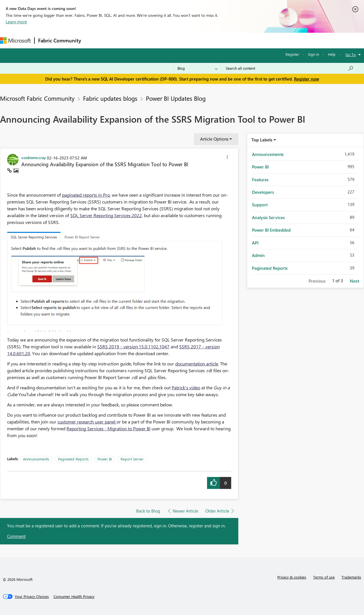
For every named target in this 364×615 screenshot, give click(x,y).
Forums (94, 40)
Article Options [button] (214, 139)
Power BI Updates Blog (176, 98)
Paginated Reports (73, 459)
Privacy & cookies (292, 577)
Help (332, 54)
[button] (227, 158)
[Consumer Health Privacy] (74, 597)
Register (292, 54)
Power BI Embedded (271, 230)
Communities (168, 40)
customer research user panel (87, 422)
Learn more (16, 22)
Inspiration (119, 40)
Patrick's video (186, 387)
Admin (258, 255)
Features (260, 180)
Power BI (105, 459)
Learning (215, 40)
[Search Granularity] (197, 68)
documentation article (197, 364)
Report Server (132, 459)
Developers (263, 192)
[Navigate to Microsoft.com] (15, 41)
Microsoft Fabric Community (37, 98)
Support (239, 40)
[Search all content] (290, 68)
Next (354, 281)
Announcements (36, 459)
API (255, 243)
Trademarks (351, 577)
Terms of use (324, 577)
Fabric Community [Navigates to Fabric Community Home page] (60, 40)
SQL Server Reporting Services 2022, (106, 215)
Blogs (193, 40)
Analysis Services (268, 217)
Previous (317, 281)
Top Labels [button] (262, 140)
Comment (16, 536)
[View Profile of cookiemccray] (34, 157)
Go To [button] (351, 54)
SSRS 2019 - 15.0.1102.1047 (133, 346)
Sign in (314, 54)
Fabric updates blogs (110, 98)
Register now (307, 79)
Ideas (142, 40)
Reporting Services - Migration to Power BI (108, 428)
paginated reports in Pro (86, 195)
